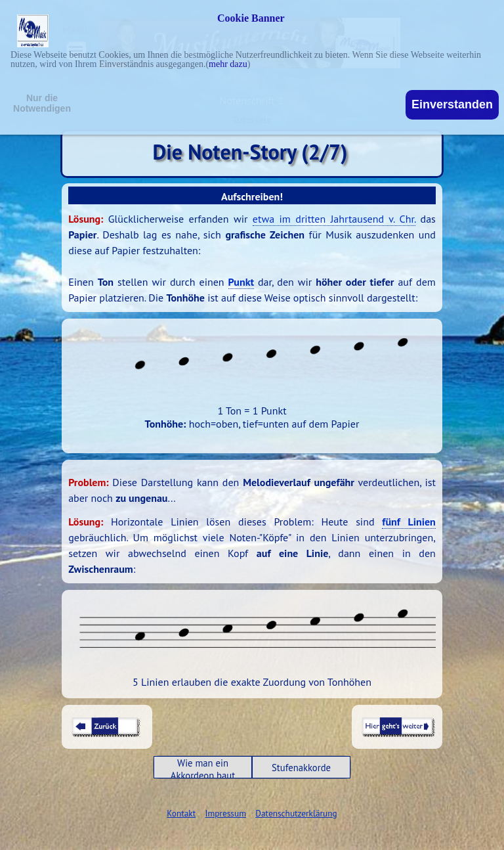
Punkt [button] (241, 282)
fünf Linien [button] (409, 522)
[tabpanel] (252, 258)
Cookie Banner (251, 18)
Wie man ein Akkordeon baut (203, 769)
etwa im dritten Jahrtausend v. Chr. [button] (334, 219)
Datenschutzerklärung (296, 813)
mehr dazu (228, 64)
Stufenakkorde (301, 768)
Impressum (226, 813)
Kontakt (181, 813)
